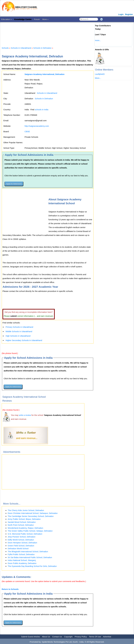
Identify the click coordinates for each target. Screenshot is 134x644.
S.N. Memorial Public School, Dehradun (25, 534)
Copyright (68, 637)
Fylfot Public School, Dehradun (21, 554)
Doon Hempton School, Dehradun (22, 543)
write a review (25, 415)
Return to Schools (10, 589)
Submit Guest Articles (30, 637)
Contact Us (57, 637)
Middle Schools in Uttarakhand (19, 331)
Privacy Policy (81, 637)
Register (129, 14)
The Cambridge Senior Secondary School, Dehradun (31, 516)
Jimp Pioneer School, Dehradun (22, 537)
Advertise (107, 637)
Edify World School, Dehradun (21, 540)
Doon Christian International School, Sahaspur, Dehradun (33, 513)
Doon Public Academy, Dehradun (22, 563)
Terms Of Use (95, 637)
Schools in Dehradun (42, 48)
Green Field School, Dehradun (21, 546)
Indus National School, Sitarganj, (22, 560)
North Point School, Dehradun (21, 525)
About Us (46, 637)
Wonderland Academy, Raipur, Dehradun (25, 528)
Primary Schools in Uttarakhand (19, 327)
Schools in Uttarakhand (21, 48)
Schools (5, 48)
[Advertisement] (49, 32)
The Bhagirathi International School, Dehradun (28, 551)
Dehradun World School (18, 548)
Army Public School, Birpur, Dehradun (24, 519)
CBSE (27, 131)
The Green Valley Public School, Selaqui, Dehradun (30, 531)
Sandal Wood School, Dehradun (22, 522)
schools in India (41, 110)
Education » (6, 19)
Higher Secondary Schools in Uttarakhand (24, 340)
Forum (37, 19)
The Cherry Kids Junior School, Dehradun (26, 510)
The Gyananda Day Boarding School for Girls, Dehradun (32, 566)
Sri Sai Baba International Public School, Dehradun (30, 557)
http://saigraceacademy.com (37, 126)
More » (45, 19)
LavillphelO (100, 74)
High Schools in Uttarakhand (18, 336)
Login (121, 14)
